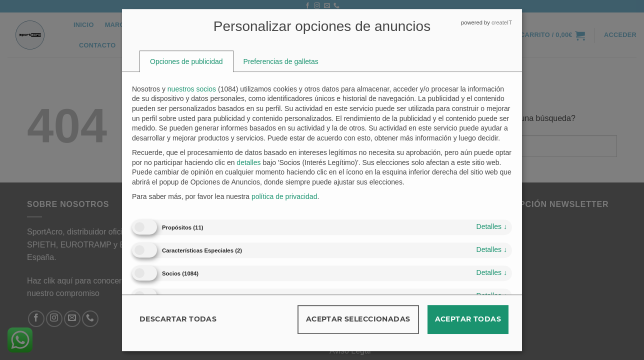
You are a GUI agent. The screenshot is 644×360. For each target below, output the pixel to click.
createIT (502, 22)
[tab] (186, 61)
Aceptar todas (468, 319)
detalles (492, 226)
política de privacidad (284, 197)
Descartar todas (178, 319)
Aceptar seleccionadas (358, 319)
